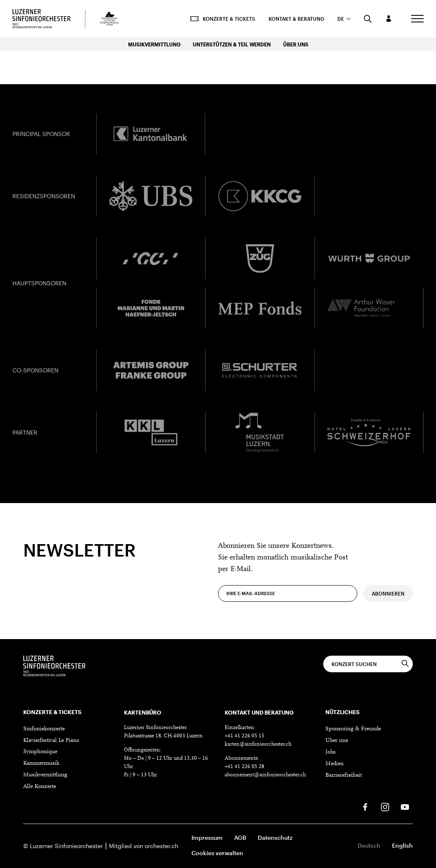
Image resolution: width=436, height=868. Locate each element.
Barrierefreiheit (344, 776)
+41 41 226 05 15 (245, 736)
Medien (334, 764)
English (402, 845)
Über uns (296, 44)
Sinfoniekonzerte (44, 729)
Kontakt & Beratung (296, 19)
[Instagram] (385, 807)
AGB (240, 838)
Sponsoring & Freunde (353, 729)
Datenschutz (275, 838)
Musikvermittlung (154, 44)
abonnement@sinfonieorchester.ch (265, 775)
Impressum (207, 838)
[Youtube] (405, 807)
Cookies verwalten (217, 853)
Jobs (331, 752)
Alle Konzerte (40, 787)
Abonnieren (388, 605)
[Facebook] (365, 807)
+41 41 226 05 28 (245, 767)
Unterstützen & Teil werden (232, 44)
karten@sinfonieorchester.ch (258, 744)
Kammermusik (41, 763)
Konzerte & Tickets (223, 19)
